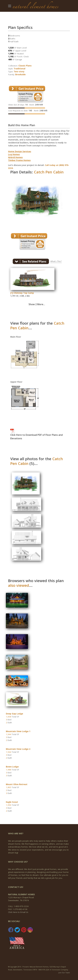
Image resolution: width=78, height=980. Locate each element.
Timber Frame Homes (19, 160)
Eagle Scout (12, 802)
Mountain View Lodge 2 (18, 749)
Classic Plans (25, 66)
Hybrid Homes (15, 157)
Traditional (19, 69)
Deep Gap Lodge (14, 714)
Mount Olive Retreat (17, 784)
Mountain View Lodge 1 (18, 731)
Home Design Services (20, 151)
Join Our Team (64, 973)
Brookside (20, 74)
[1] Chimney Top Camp (22, 293)
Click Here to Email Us (18, 912)
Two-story (19, 72)
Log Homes (14, 154)
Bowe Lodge (12, 767)
